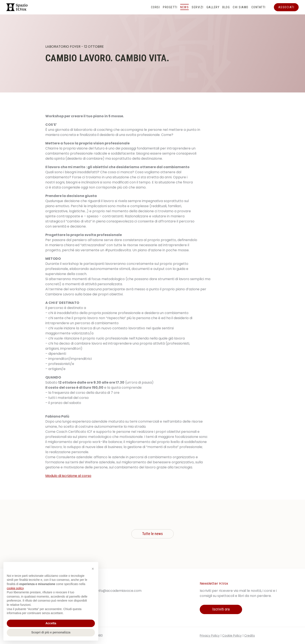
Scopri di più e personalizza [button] (51, 632)
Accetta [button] (51, 623)
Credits (250, 636)
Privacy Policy (210, 636)
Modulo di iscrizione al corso (68, 476)
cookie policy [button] (15, 588)
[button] (93, 569)
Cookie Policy (232, 636)
